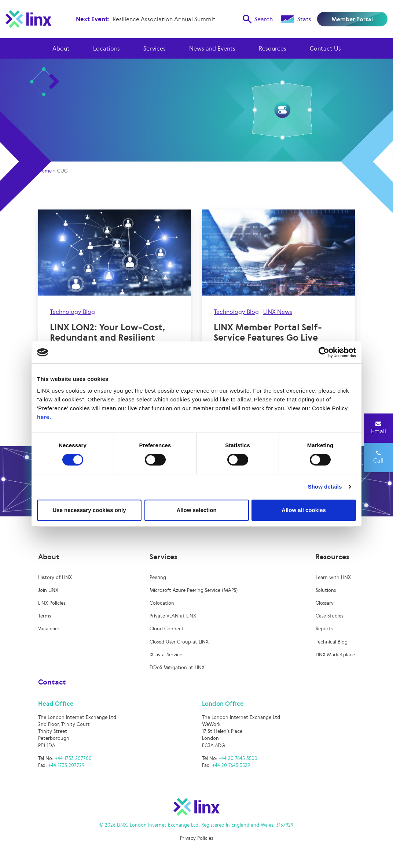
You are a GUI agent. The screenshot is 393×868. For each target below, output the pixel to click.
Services (155, 48)
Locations (106, 48)
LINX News (278, 312)
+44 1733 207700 (73, 758)
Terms (45, 616)
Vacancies (49, 629)
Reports (324, 629)
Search (258, 19)
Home (45, 171)
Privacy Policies (196, 838)
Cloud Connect (167, 629)
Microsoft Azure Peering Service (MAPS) (194, 590)
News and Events (212, 48)
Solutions (326, 590)
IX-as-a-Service (166, 655)
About (61, 48)
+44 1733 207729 (66, 765)
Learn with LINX (333, 577)
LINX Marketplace (335, 655)
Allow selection (196, 510)
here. (44, 417)
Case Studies (329, 616)
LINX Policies (52, 603)
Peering (158, 577)
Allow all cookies (304, 510)
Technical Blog (332, 642)
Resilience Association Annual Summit (164, 19)
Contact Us (325, 48)
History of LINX (55, 577)
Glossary (325, 603)
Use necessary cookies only (89, 510)
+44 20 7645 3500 (238, 758)
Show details (325, 487)
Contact (52, 682)
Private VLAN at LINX (173, 616)
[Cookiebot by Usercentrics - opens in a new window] (324, 352)
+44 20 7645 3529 (231, 765)
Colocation (162, 603)
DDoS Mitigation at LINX (177, 667)
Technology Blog (72, 312)
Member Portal (352, 19)
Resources (273, 48)
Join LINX (48, 590)
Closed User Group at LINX (179, 642)
